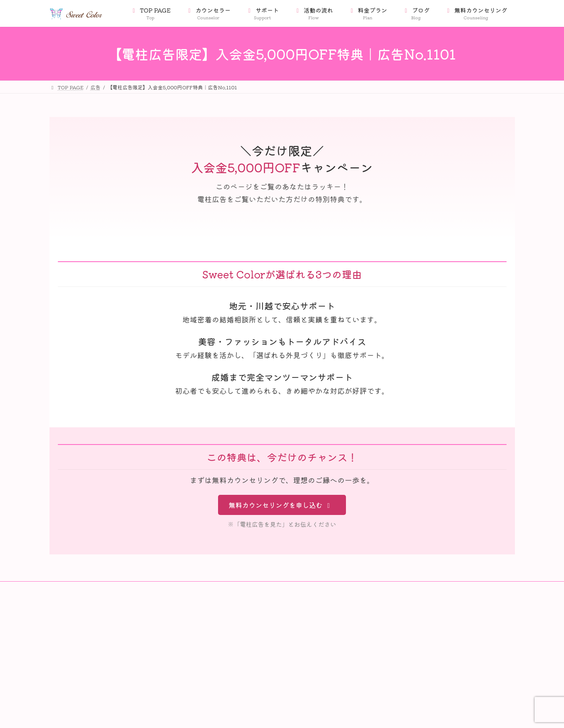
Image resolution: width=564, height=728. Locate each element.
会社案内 (69, 622)
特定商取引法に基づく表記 (89, 651)
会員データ (71, 637)
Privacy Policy (77, 666)
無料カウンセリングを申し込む (281, 505)
